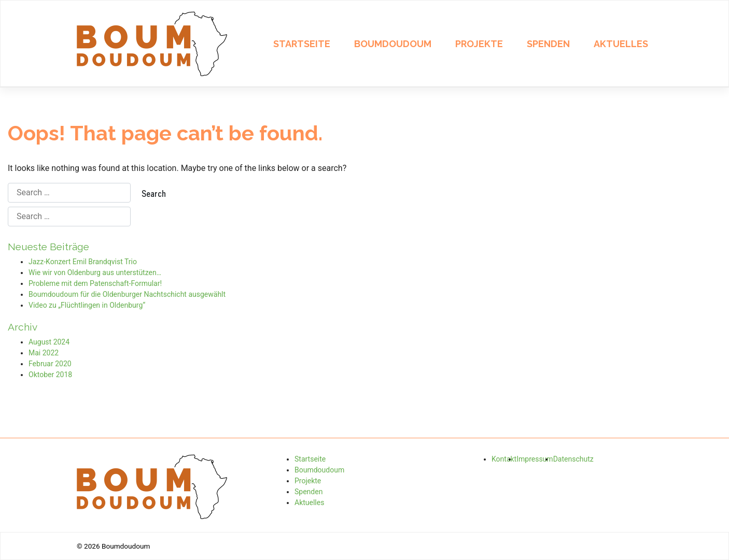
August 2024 (49, 342)
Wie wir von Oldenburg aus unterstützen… (95, 272)
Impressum (535, 459)
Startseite (302, 44)
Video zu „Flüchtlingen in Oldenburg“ (87, 305)
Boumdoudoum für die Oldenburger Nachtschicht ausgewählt (127, 294)
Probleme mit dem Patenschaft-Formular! (95, 283)
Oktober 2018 (50, 375)
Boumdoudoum (393, 44)
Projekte (479, 44)
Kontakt (504, 459)
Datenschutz (573, 459)
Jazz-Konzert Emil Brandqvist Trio (83, 262)
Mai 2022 (44, 353)
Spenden (548, 44)
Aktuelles (621, 44)
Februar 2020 (50, 364)
